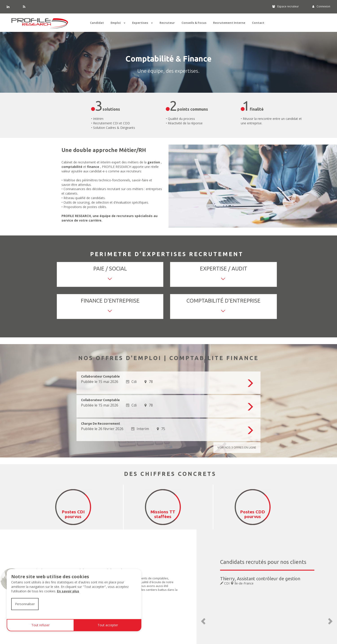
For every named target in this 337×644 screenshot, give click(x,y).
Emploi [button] (118, 23)
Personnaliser (25, 604)
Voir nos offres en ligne (233, 448)
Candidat (97, 23)
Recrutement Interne (229, 23)
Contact (258, 23)
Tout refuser (40, 625)
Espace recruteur (286, 6)
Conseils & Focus (194, 23)
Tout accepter (108, 625)
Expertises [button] (142, 23)
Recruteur (167, 23)
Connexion (321, 6)
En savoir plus (68, 591)
